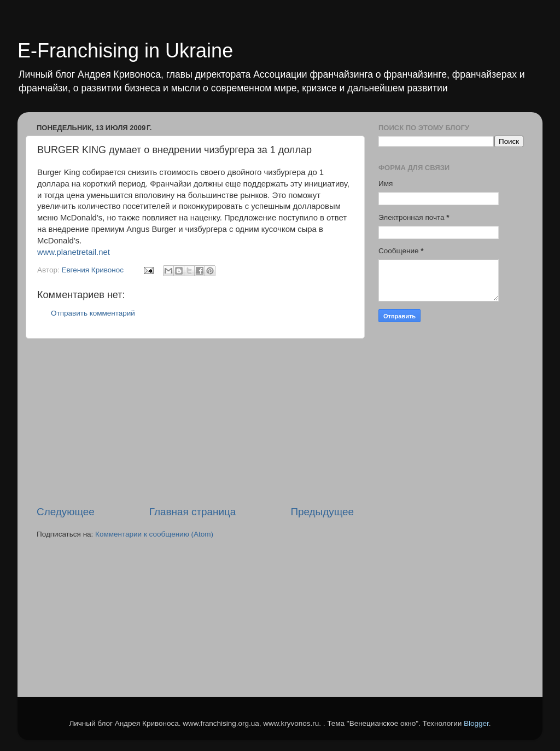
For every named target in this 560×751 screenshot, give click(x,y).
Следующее (66, 512)
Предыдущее (322, 512)
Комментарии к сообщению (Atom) (154, 534)
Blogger (476, 723)
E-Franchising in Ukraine (125, 51)
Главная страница (193, 512)
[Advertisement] (195, 422)
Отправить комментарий (93, 313)
